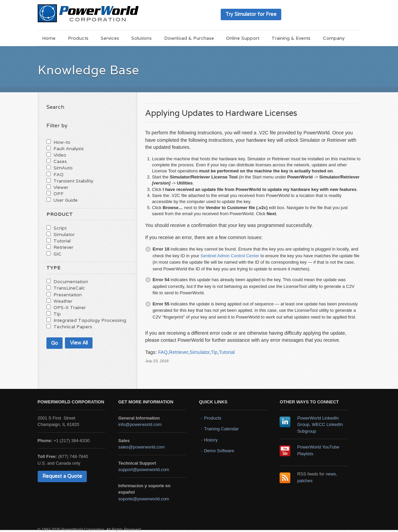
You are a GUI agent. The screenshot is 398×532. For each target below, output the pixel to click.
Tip (214, 352)
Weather (63, 301)
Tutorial (227, 352)
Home (49, 38)
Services (110, 38)
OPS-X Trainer (70, 307)
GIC (58, 254)
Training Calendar (221, 429)
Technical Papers (73, 327)
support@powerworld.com (143, 470)
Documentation (71, 281)
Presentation (68, 295)
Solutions (141, 38)
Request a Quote (62, 476)
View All (79, 343)
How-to (62, 142)
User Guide (66, 200)
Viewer (61, 187)
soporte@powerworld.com (143, 499)
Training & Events (291, 38)
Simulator (200, 352)
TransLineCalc (69, 288)
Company (334, 38)
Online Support (243, 38)
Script (60, 228)
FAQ (163, 352)
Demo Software (219, 451)
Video (60, 155)
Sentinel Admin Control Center (230, 256)
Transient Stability (73, 181)
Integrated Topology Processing (90, 320)
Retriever (178, 352)
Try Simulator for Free (251, 14)
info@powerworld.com (140, 424)
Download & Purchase (189, 38)
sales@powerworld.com (141, 447)
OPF (59, 194)
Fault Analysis (69, 148)
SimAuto (63, 168)
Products (78, 38)
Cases (60, 161)
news (331, 474)
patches (305, 481)
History (211, 440)
